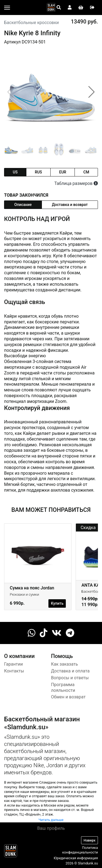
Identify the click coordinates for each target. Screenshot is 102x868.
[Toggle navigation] (7, 8)
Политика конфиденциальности (80, 850)
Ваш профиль (51, 828)
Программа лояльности (63, 687)
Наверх (89, 840)
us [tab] (15, 172)
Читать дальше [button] (51, 820)
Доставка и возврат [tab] (70, 205)
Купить (57, 603)
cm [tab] (86, 172)
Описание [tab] (23, 205)
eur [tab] (63, 172)
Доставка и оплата (70, 671)
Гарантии (13, 664)
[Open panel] (59, 8)
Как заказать (65, 664)
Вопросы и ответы (70, 678)
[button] (92, 92)
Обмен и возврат (68, 697)
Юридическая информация (76, 858)
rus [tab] (38, 172)
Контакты (14, 671)
